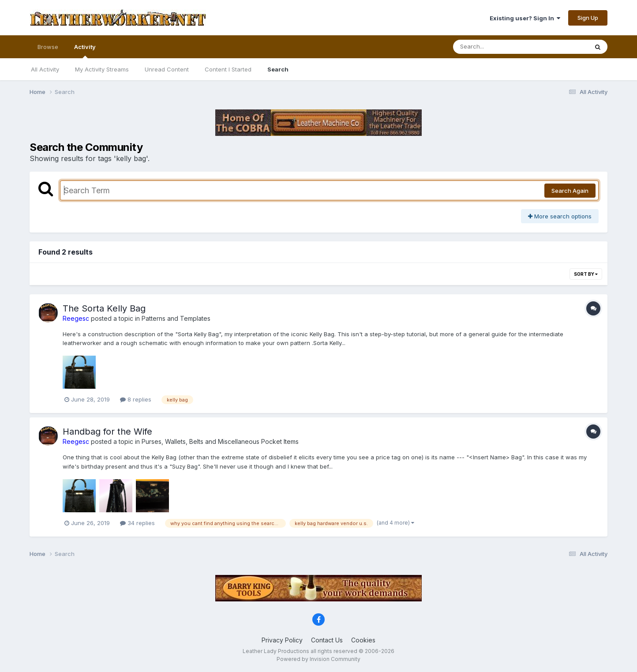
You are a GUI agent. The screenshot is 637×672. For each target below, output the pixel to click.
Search (278, 69)
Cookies (363, 640)
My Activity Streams (102, 69)
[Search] (496, 47)
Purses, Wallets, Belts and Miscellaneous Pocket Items (220, 441)
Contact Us (327, 640)
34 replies (137, 523)
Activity (85, 51)
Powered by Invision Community (318, 659)
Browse (48, 47)
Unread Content (167, 69)
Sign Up (588, 18)
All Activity (45, 69)
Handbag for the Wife (107, 432)
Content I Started (228, 69)
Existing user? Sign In (525, 18)
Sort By (586, 274)
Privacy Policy (282, 640)
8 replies (136, 399)
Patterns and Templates (176, 318)
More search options (560, 216)
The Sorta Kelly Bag (104, 308)
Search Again (570, 191)
